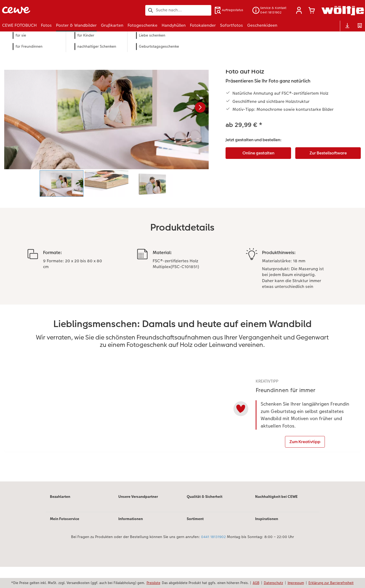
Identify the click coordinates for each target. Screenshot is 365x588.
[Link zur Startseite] (54, 10)
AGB (256, 583)
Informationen (131, 540)
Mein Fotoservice (65, 540)
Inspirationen (267, 540)
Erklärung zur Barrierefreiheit (331, 583)
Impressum (296, 583)
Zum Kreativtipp (305, 462)
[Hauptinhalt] (182, 274)
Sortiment (195, 540)
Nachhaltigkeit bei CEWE (276, 517)
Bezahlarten (60, 517)
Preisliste (153, 583)
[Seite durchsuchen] (178, 10)
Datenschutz (273, 583)
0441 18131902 (213, 558)
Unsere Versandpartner (138, 517)
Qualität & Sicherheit (205, 517)
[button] (299, 10)
